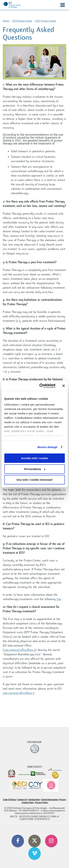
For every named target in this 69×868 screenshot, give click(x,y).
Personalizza (35, 469)
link (59, 599)
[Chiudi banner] (63, 386)
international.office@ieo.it (20, 650)
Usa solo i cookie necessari (35, 480)
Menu (63, 5)
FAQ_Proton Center (46, 21)
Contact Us (22, 800)
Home (6, 21)
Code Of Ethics (9, 800)
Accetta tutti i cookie (34, 458)
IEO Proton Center (22, 21)
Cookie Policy (28, 803)
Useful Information (50, 800)
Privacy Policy (42, 803)
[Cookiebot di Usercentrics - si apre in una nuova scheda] (41, 386)
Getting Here (34, 800)
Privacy (63, 800)
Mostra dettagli (47, 447)
